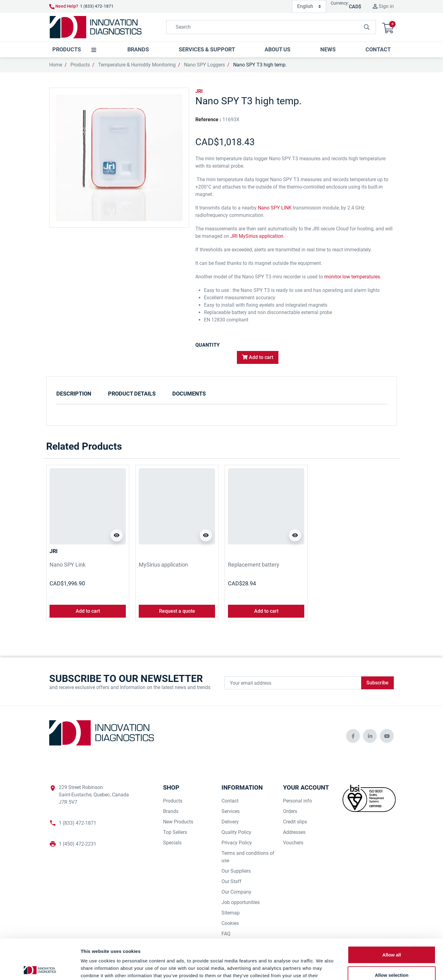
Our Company (236, 892)
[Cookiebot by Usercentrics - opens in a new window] (40, 968)
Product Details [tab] (132, 394)
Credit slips (295, 822)
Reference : (208, 120)
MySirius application (163, 565)
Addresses (294, 832)
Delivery (230, 822)
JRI (199, 91)
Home (56, 65)
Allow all (392, 915)
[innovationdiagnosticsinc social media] (353, 736)
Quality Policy (236, 832)
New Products (178, 822)
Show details (323, 968)
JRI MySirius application (257, 236)
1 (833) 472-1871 (97, 6)
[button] (388, 27)
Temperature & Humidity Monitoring (137, 65)
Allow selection (391, 935)
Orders (290, 811)
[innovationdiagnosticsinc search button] (367, 27)
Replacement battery (254, 565)
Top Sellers (175, 832)
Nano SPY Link (68, 565)
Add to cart (258, 357)
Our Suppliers (236, 871)
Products (80, 65)
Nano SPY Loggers (204, 65)
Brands (171, 811)
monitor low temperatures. (353, 277)
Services (231, 811)
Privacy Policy (237, 843)
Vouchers (293, 843)
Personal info (297, 801)
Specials (172, 843)
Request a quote (177, 611)
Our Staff (231, 881)
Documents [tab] (189, 394)
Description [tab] (74, 394)
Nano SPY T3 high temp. (260, 65)
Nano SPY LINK (275, 208)
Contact (230, 801)
